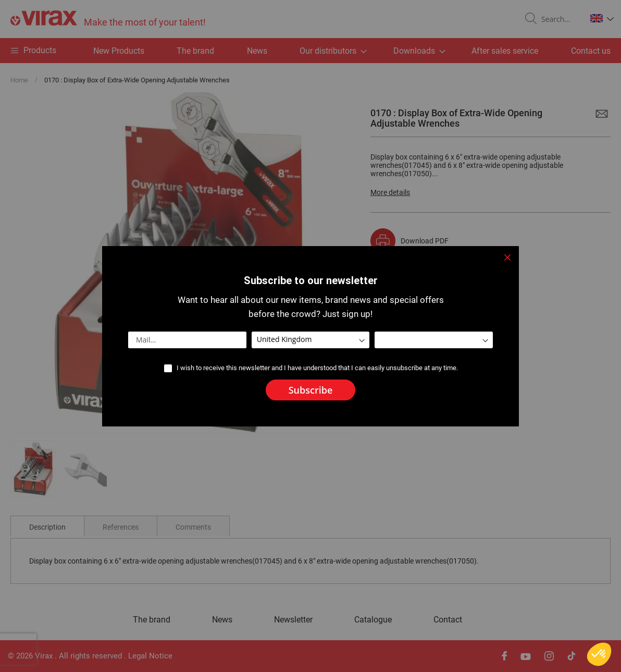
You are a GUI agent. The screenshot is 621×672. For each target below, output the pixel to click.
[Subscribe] (311, 390)
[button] (599, 654)
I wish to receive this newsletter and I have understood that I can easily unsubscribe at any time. (317, 368)
